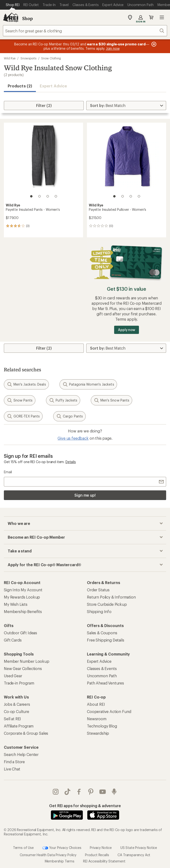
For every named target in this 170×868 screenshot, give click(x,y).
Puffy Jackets (63, 400)
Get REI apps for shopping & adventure (85, 806)
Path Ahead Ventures (105, 683)
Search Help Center (21, 754)
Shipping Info (99, 611)
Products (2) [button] (20, 86)
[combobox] (85, 31)
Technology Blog (102, 726)
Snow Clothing (51, 58)
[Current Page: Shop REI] (13, 5)
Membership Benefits (23, 611)
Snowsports (28, 58)
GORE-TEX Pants (23, 416)
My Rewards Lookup (22, 597)
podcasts (114, 792)
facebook (79, 792)
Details (71, 462)
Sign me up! (85, 495)
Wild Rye (10, 58)
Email (8, 472)
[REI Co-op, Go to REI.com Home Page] (11, 17)
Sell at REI (12, 719)
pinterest (91, 792)
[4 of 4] (56, 196)
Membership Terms (60, 861)
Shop (27, 18)
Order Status (98, 590)
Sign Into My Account (23, 590)
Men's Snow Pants (111, 400)
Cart (151, 17)
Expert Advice (53, 86)
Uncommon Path (102, 676)
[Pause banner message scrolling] (153, 44)
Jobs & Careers (17, 704)
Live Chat (12, 769)
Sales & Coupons (102, 633)
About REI (96, 704)
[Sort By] (126, 106)
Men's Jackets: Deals (26, 384)
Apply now (127, 330)
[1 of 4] (31, 196)
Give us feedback (73, 438)
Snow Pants (20, 400)
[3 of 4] (48, 196)
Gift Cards (13, 640)
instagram (56, 792)
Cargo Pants (69, 416)
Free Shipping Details (106, 640)
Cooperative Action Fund (109, 711)
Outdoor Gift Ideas (20, 633)
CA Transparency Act (134, 855)
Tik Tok (67, 792)
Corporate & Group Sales (26, 733)
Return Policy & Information (111, 597)
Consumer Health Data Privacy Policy (48, 855)
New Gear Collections (23, 668)
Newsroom (97, 719)
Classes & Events (102, 668)
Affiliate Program (19, 726)
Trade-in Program (19, 683)
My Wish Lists (16, 604)
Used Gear (13, 676)
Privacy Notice (101, 847)
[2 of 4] (39, 196)
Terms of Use (23, 847)
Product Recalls (97, 855)
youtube (103, 792)
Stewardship (98, 733)
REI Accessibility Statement (104, 861)
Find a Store (14, 762)
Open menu (162, 17)
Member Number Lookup (27, 661)
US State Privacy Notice (139, 847)
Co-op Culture (16, 711)
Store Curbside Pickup (107, 604)
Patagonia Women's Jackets (88, 384)
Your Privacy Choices (62, 848)
